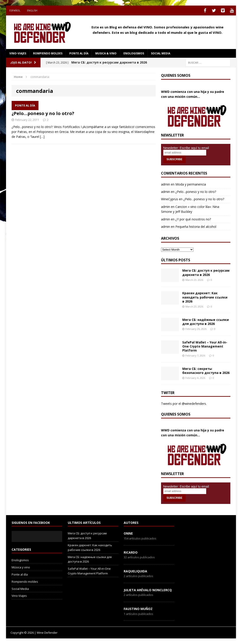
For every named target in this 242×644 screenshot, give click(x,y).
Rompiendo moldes (48, 53)
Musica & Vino (106, 53)
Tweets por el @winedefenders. (184, 404)
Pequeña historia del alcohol (196, 227)
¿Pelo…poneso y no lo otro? (43, 113)
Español (15, 10)
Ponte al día (79, 53)
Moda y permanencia (191, 184)
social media (161, 53)
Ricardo (131, 552)
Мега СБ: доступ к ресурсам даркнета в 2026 (206, 272)
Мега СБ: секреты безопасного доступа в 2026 (206, 371)
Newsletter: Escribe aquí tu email (186, 148)
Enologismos (134, 53)
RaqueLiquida (135, 571)
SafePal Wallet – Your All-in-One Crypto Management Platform (205, 346)
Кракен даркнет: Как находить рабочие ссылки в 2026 (205, 297)
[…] (42, 137)
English (32, 10)
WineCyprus (170, 199)
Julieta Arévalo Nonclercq (148, 590)
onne (128, 533)
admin (166, 184)
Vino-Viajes (18, 53)
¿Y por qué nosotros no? (193, 219)
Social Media (20, 589)
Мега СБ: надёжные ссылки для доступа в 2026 (206, 322)
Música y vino (21, 567)
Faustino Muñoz (138, 609)
